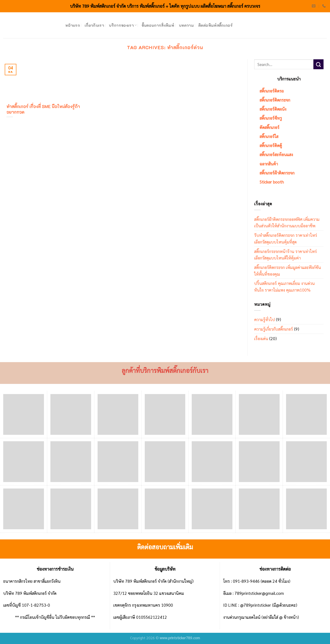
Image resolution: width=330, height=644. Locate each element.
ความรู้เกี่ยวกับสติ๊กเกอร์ (274, 329)
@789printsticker (256, 605)
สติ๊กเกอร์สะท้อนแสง (276, 154)
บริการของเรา (123, 25)
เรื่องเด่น (261, 338)
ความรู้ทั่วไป (265, 319)
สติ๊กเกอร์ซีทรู (271, 118)
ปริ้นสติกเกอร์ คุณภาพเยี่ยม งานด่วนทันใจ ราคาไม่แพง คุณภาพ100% (284, 286)
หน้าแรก (73, 25)
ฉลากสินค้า (269, 164)
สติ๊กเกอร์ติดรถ (272, 91)
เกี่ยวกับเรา (94, 25)
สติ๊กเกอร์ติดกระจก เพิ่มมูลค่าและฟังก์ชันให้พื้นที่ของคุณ (288, 270)
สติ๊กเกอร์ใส (269, 136)
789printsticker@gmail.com (259, 593)
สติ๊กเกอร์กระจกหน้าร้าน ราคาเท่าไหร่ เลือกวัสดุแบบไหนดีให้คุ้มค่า (286, 254)
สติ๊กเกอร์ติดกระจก (275, 100)
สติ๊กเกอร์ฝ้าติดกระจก (277, 173)
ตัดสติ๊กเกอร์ (269, 127)
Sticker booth (272, 182)
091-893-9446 (246, 581)
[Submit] (318, 64)
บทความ (186, 25)
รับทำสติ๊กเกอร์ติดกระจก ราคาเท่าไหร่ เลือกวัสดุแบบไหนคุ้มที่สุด (286, 238)
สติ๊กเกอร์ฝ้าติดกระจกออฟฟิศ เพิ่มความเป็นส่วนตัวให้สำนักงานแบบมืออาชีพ (287, 222)
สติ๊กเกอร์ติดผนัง (273, 109)
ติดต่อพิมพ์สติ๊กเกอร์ (216, 25)
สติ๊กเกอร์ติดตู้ (271, 145)
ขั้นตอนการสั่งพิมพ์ (158, 25)
